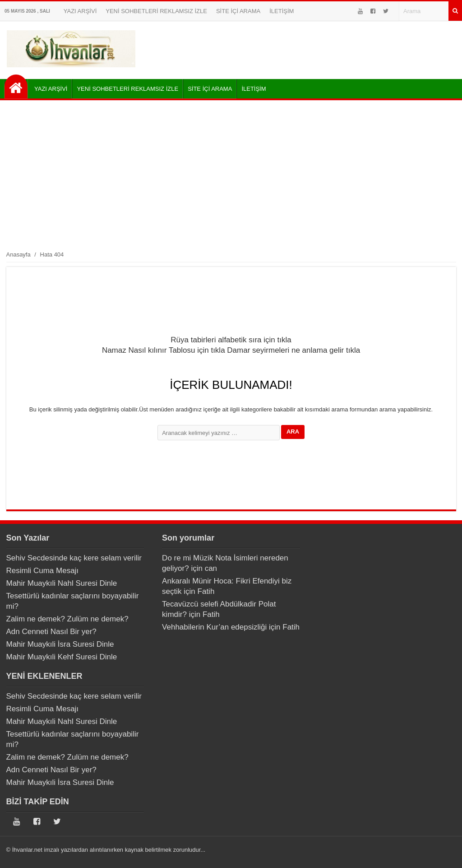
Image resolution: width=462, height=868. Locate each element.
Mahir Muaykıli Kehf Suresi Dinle (62, 657)
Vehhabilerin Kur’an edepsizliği (214, 627)
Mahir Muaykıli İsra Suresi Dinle (60, 644)
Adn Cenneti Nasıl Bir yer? (51, 632)
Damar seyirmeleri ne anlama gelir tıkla (293, 350)
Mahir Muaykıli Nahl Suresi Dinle (62, 583)
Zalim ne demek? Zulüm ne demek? (67, 619)
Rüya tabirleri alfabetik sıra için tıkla (231, 340)
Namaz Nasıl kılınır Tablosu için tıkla (164, 350)
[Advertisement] (231, 175)
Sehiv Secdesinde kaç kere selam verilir (74, 558)
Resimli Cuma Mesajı (43, 571)
